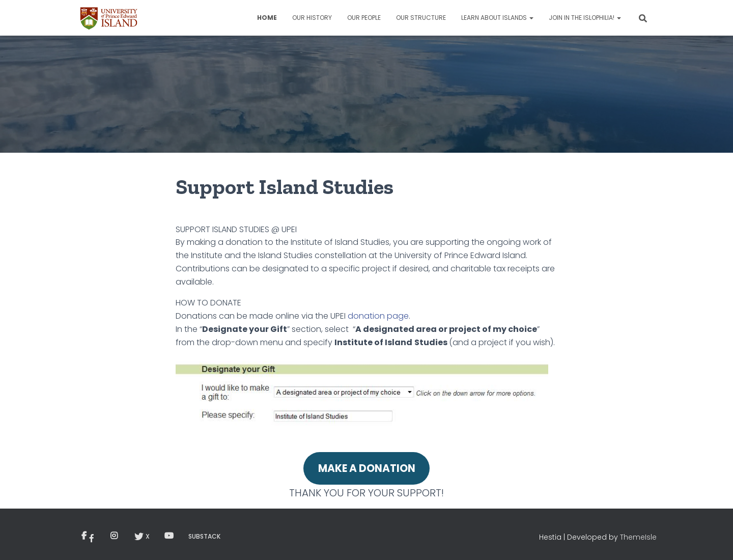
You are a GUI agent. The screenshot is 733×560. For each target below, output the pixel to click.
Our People (364, 18)
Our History (312, 18)
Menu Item (92, 538)
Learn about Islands (497, 18)
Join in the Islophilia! (585, 18)
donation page (378, 316)
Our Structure (421, 18)
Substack (204, 536)
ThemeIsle (638, 537)
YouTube (169, 536)
